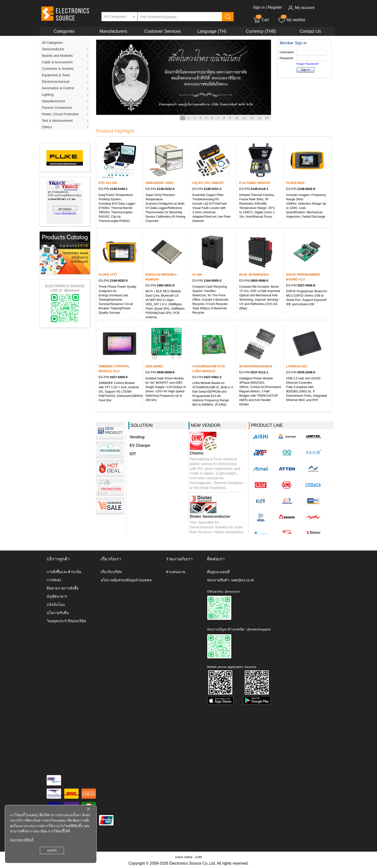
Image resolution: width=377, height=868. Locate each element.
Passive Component (57, 108)
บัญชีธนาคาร (57, 596)
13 (259, 118)
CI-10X (197, 275)
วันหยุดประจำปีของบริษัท (66, 621)
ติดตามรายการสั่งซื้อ (63, 588)
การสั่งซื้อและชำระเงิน (64, 572)
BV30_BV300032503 (254, 275)
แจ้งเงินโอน (56, 605)
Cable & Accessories (57, 62)
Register (275, 7)
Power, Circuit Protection (60, 114)
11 (244, 118)
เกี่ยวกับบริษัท (111, 572)
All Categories (52, 43)
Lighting (48, 95)
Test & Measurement (57, 121)
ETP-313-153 (108, 183)
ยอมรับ (52, 850)
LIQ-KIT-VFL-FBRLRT (208, 183)
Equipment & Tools (56, 75)
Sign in (259, 7)
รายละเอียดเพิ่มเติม (65, 214)
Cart (261, 20)
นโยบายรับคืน (58, 613)
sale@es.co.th (242, 580)
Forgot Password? (308, 64)
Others (47, 127)
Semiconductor (53, 49)
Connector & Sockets (58, 69)
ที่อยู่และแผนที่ (218, 572)
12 (252, 118)
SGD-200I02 (154, 366)
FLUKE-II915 (295, 183)
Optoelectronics (53, 101)
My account (301, 8)
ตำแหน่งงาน (176, 572)
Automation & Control (58, 88)
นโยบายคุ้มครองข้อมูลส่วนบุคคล (126, 580)
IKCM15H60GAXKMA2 (256, 366)
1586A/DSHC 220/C (160, 183)
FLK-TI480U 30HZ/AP (255, 183)
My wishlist (292, 20)
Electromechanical (56, 82)
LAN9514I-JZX (297, 366)
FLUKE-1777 (108, 275)
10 (237, 118)
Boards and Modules (57, 56)
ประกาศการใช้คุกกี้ (22, 840)
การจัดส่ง (54, 580)
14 (267, 118)
